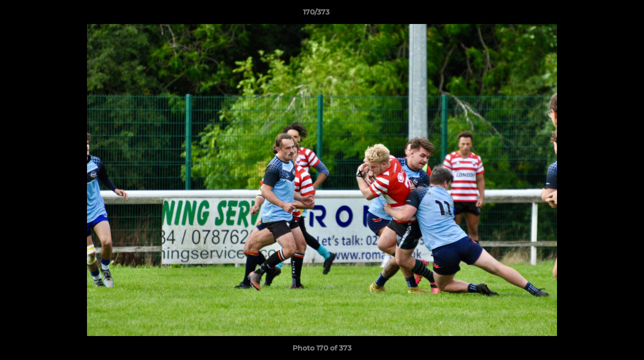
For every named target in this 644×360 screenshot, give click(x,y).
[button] (602, 14)
